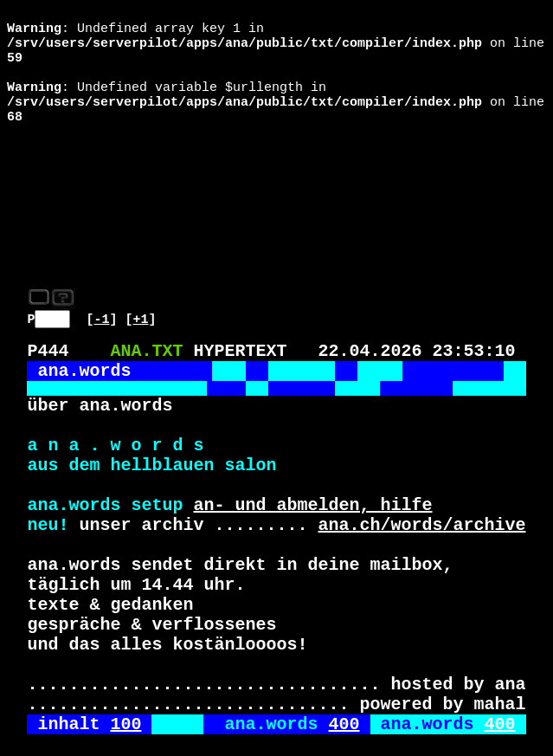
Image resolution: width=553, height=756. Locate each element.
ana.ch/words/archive (421, 457)
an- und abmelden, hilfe (312, 433)
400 (344, 691)
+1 (141, 220)
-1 (102, 220)
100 (125, 691)
